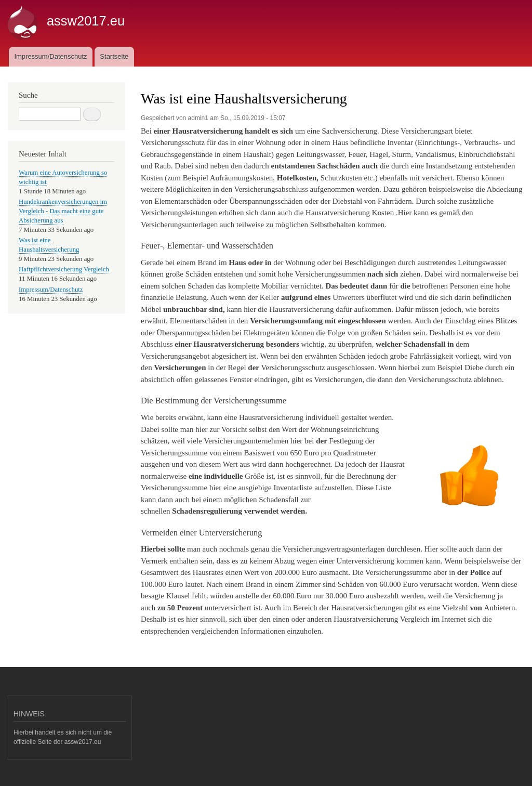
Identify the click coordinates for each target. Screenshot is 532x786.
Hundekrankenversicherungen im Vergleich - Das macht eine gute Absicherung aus (63, 211)
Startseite (114, 56)
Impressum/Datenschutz (50, 56)
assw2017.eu (86, 21)
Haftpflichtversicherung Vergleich (64, 269)
